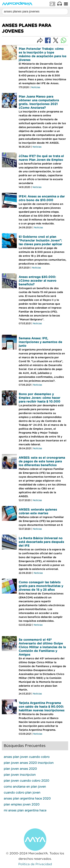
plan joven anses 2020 (20, 769)
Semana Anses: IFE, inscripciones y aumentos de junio (40, 342)
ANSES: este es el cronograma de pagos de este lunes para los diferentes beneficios (42, 462)
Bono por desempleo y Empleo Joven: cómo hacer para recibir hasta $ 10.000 (39, 398)
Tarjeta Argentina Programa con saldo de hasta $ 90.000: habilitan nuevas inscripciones (42, 707)
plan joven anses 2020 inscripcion (29, 763)
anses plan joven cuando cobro (27, 757)
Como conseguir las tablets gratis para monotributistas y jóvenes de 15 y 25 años (41, 586)
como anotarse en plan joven (25, 787)
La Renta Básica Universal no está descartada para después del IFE (41, 542)
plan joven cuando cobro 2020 (26, 781)
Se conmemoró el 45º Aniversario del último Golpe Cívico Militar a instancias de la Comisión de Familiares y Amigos (42, 647)
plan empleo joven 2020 (22, 805)
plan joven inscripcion (20, 775)
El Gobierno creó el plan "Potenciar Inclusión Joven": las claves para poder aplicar (40, 241)
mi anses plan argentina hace (25, 811)
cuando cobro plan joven (22, 793)
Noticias (36, 87)
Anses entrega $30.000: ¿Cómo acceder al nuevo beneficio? (38, 281)
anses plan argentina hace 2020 (27, 799)
